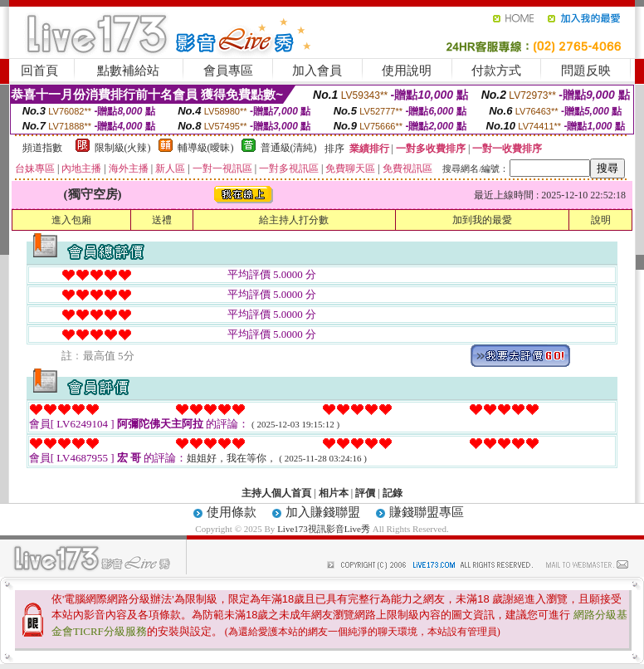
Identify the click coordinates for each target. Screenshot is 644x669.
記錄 (393, 493)
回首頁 (39, 71)
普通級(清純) (289, 148)
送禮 (162, 220)
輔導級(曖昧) (206, 148)
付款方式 (496, 71)
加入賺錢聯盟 (323, 512)
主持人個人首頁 (276, 493)
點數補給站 (128, 71)
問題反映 (586, 71)
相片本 (334, 493)
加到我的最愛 (482, 220)
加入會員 (317, 71)
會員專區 (228, 71)
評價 (365, 493)
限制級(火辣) (123, 148)
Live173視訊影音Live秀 (324, 529)
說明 (601, 220)
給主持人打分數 (294, 220)
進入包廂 (71, 220)
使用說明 (407, 71)
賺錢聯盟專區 (427, 512)
